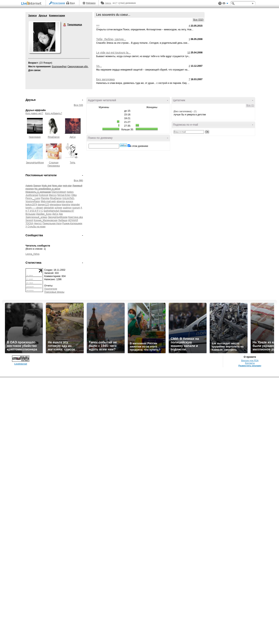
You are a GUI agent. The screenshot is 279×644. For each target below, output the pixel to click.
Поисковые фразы (54, 292)
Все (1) (250, 105)
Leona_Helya (33, 254)
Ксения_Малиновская (46, 220)
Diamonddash (59, 192)
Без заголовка (106, 79)
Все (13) (78, 105)
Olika (74, 195)
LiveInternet (32, 4)
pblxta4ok (49, 208)
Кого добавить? (54, 113)
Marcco (53, 195)
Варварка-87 (67, 211)
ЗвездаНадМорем (36, 163)
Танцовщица (65, 25)
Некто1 (38, 223)
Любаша (63, 220)
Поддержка (220, 3)
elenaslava (55, 205)
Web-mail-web (48, 201)
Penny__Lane (33, 198)
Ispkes (70, 192)
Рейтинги (91, 3)
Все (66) (78, 181)
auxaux (69, 201)
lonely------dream (34, 208)
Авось (108, 3)
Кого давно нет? (34, 113)
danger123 (43, 205)
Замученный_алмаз (36, 217)
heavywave (35, 137)
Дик (61, 214)
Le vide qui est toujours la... (114, 53)
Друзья (43, 16)
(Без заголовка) (183, 111)
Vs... (99, 66)
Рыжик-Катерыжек (72, 223)
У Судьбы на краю (36, 227)
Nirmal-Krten (64, 195)
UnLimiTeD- (68, 198)
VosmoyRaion (33, 201)
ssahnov (67, 208)
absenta (61, 201)
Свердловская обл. (78, 67)
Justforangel (32, 195)
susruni (76, 208)
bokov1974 (31, 205)
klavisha (66, 205)
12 (189, 53)
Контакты (250, 363)
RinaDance (54, 137)
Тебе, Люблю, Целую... (111, 39)
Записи (33, 16)
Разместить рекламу (250, 366)
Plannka (45, 198)
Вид (225, 4)
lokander (75, 205)
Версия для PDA (250, 360)
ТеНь (72, 163)
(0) (195, 111)
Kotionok (44, 195)
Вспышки (31, 214)
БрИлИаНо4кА (52, 211)
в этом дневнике (139, 146)
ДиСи (72, 137)
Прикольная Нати (52, 223)
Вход (72, 3)
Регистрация (59, 3)
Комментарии (57, 16)
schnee (58, 208)
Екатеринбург (59, 67)
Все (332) (198, 20)
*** (98, 26)
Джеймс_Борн (44, 214)
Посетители (51, 289)
